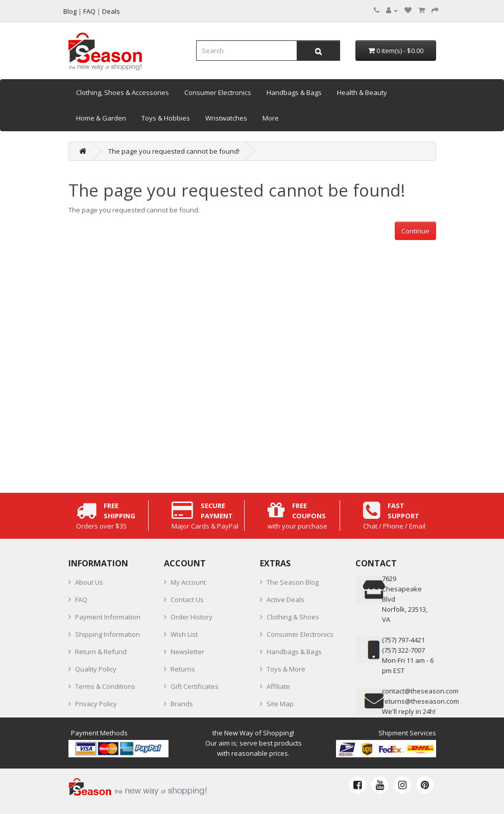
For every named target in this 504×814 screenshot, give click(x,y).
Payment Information (108, 617)
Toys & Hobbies (166, 118)
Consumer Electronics (218, 92)
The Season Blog (293, 582)
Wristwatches (226, 118)
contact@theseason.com (420, 691)
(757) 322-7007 (403, 650)
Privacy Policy (96, 704)
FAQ (81, 600)
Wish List (184, 634)
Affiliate (278, 686)
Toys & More (286, 669)
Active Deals (285, 600)
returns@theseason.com (421, 701)
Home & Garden (101, 118)
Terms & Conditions (105, 686)
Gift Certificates (195, 686)
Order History (191, 617)
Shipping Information (107, 634)
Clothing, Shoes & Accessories (123, 92)
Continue (415, 231)
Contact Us (187, 600)
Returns (183, 669)
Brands (182, 704)
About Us (89, 582)
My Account (188, 582)
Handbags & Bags (294, 92)
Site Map (280, 704)
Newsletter (187, 652)
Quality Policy (96, 669)
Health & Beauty (362, 92)
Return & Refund (101, 652)
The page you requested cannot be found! (174, 151)
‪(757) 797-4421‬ (403, 640)
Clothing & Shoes (293, 617)
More (271, 118)
